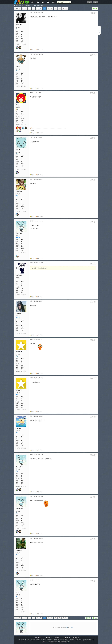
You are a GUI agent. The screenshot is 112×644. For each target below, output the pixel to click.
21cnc (18, 105)
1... (30, 8)
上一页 (99, 28)
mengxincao (20, 467)
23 (55, 8)
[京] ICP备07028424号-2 (88, 640)
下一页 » (65, 8)
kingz (18, 150)
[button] (41, 50)
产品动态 (28, 6)
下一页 (99, 33)
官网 (53, 2)
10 (22, 325)
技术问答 (57, 638)
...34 (59, 8)
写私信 (24, 44)
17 (33, 8)
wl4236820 (20, 551)
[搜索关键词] (63, 2)
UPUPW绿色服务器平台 (30, 640)
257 (22, 117)
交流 (43, 2)
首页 (27, 2)
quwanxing (20, 429)
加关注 (19, 44)
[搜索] (70, 2)
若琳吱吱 (19, 314)
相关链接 (75, 638)
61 (22, 113)
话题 (48, 2)
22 (52, 8)
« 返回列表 (17, 8)
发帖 (95, 618)
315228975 (20, 352)
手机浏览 (66, 638)
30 (22, 245)
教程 (38, 2)
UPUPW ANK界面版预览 (37, 6)
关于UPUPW (38, 638)
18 (37, 8)
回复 (95, 9)
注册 (96, 2)
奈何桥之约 (20, 275)
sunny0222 (20, 233)
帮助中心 (48, 638)
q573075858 (20, 509)
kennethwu (20, 25)
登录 (90, 2)
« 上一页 (24, 8)
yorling (19, 592)
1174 (22, 115)
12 (22, 242)
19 (41, 8)
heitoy (19, 67)
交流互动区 (22, 6)
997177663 (20, 192)
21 (48, 8)
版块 (32, 2)
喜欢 (38, 50)
